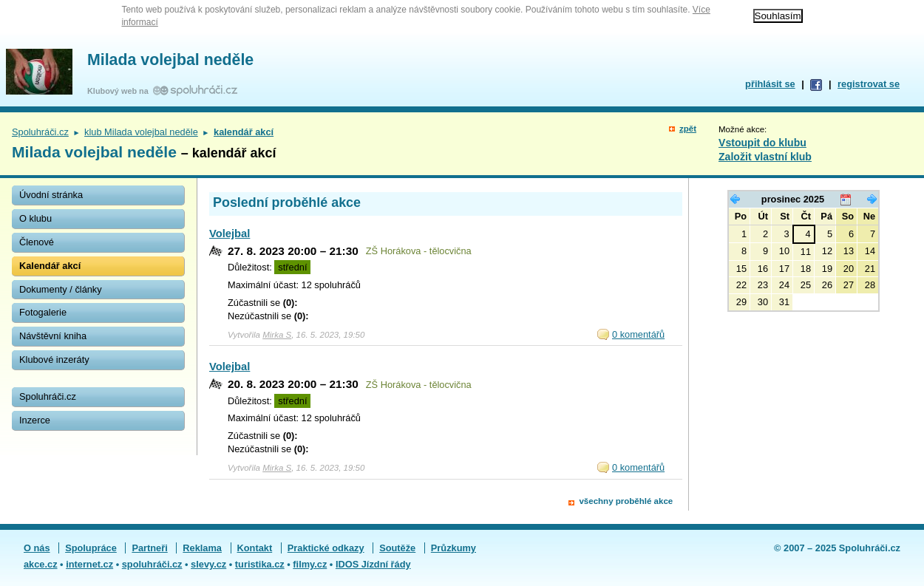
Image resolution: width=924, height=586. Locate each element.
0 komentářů (638, 334)
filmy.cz (310, 564)
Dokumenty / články (61, 289)
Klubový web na (120, 91)
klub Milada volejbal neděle (141, 132)
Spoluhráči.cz (40, 132)
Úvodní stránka (51, 195)
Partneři (149, 548)
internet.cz (89, 564)
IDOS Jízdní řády (373, 564)
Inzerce (35, 420)
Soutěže (397, 548)
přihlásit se (770, 84)
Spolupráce (91, 548)
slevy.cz (208, 564)
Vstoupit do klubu (762, 143)
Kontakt (255, 548)
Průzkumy (453, 548)
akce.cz (41, 564)
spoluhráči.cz (152, 564)
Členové (37, 242)
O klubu (35, 218)
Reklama (202, 548)
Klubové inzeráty (54, 360)
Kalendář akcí (50, 266)
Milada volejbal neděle (170, 60)
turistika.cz (260, 564)
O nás (37, 548)
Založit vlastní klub (765, 157)
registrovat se (869, 84)
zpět (688, 129)
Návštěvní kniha (53, 336)
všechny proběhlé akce (626, 501)
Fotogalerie (43, 312)
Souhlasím (778, 16)
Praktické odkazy (326, 548)
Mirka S (277, 335)
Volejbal (230, 234)
